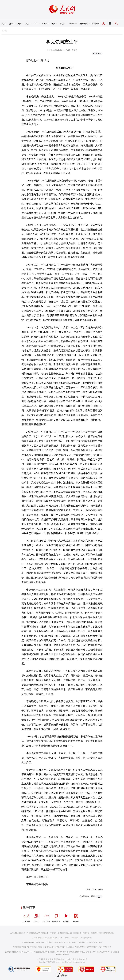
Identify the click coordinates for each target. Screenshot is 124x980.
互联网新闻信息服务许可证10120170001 (28, 947)
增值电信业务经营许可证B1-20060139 (59, 947)
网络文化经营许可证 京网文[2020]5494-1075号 (51, 952)
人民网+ (36, 917)
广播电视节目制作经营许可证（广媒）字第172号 (93, 947)
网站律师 (94, 933)
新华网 (75, 50)
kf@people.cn (40, 942)
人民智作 (76, 917)
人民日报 (26, 917)
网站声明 (86, 933)
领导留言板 (56, 917)
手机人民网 (46, 917)
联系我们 (111, 933)
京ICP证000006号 (103, 952)
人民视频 (66, 917)
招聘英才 (45, 933)
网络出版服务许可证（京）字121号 (83, 952)
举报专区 (96, 24)
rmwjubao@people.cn (95, 942)
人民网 (4, 31)
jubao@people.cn (86, 938)
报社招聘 (37, 933)
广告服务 (53, 933)
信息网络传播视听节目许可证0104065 (19, 952)
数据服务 (78, 933)
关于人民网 (28, 933)
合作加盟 (61, 933)
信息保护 (102, 933)
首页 (3, 24)
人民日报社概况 (16, 933)
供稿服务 (70, 933)
